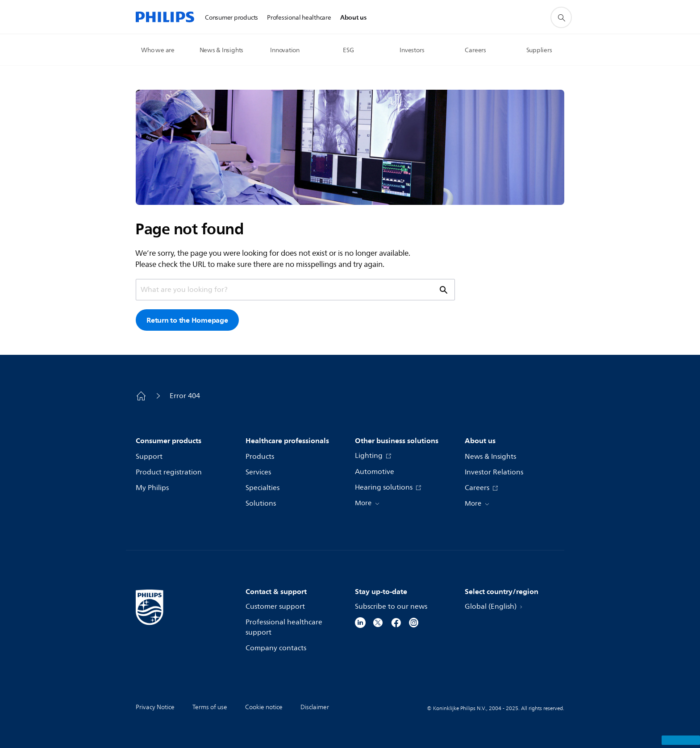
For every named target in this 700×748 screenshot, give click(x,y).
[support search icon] (561, 17)
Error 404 (185, 396)
